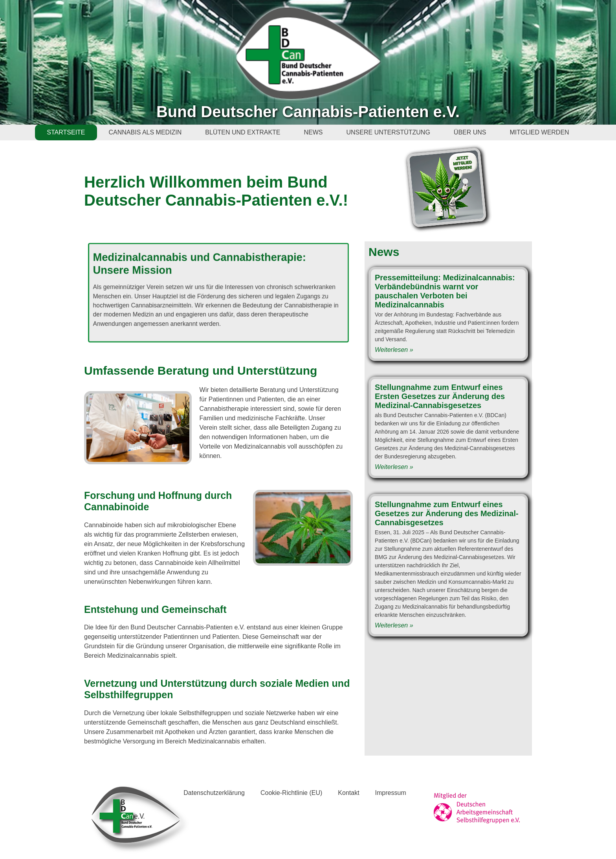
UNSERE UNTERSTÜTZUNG (388, 132)
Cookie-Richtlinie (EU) (291, 793)
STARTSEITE (66, 132)
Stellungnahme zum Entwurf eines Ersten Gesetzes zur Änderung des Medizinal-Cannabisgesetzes (440, 396)
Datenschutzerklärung (214, 793)
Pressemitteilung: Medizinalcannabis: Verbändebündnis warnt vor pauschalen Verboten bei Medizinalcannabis (445, 291)
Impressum (391, 793)
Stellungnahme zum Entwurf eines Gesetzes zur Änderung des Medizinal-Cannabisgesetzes (447, 513)
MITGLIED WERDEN (540, 132)
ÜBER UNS (470, 132)
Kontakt (348, 793)
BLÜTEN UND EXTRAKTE (243, 132)
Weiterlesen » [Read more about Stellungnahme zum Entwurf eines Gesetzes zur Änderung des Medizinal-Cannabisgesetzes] (394, 625)
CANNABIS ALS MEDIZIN (145, 132)
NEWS (313, 132)
